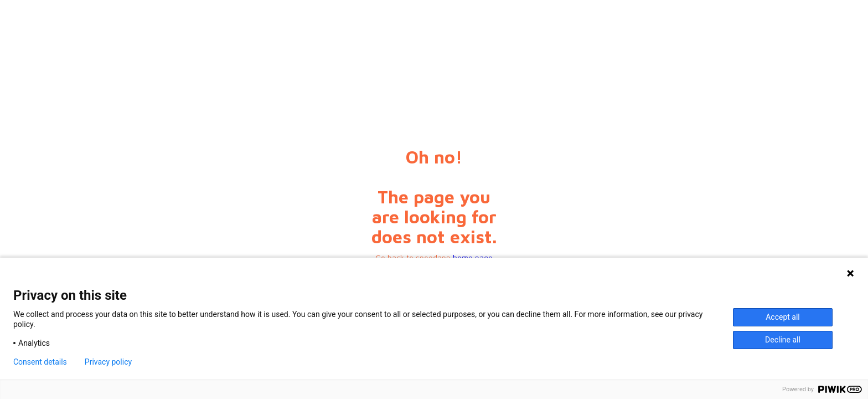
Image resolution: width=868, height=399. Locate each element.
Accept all (783, 317)
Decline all (783, 340)
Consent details (40, 362)
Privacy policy (108, 362)
